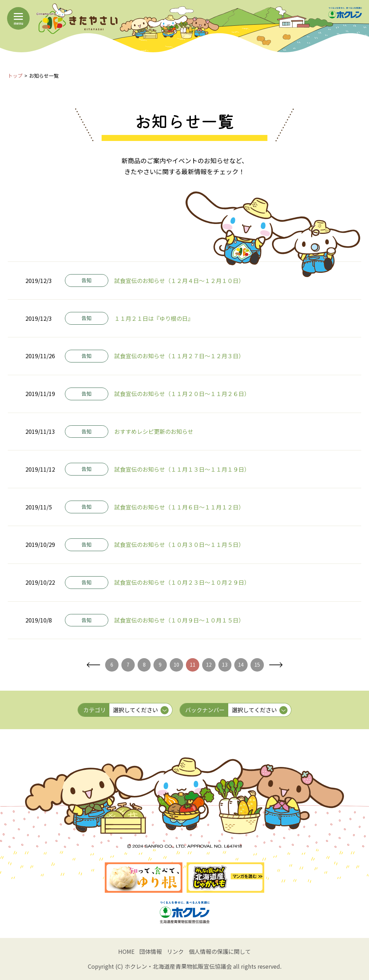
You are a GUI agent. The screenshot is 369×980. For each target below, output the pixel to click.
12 (209, 665)
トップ (15, 76)
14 (241, 665)
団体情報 (151, 951)
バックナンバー (205, 710)
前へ (93, 665)
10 (176, 665)
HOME (126, 951)
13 (225, 665)
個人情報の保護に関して (220, 951)
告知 (86, 280)
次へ (276, 665)
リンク (175, 951)
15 (257, 665)
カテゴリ (95, 710)
